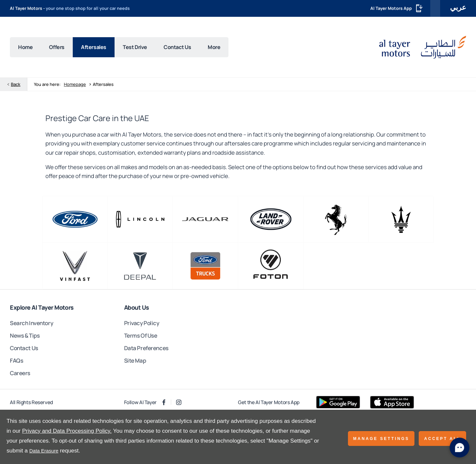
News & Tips (25, 336)
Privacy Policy (142, 324)
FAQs (16, 361)
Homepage (75, 86)
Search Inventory (31, 324)
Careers (20, 374)
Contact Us (24, 349)
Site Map (135, 361)
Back (16, 86)
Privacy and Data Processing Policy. (67, 431)
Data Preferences (146, 349)
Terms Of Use (141, 336)
